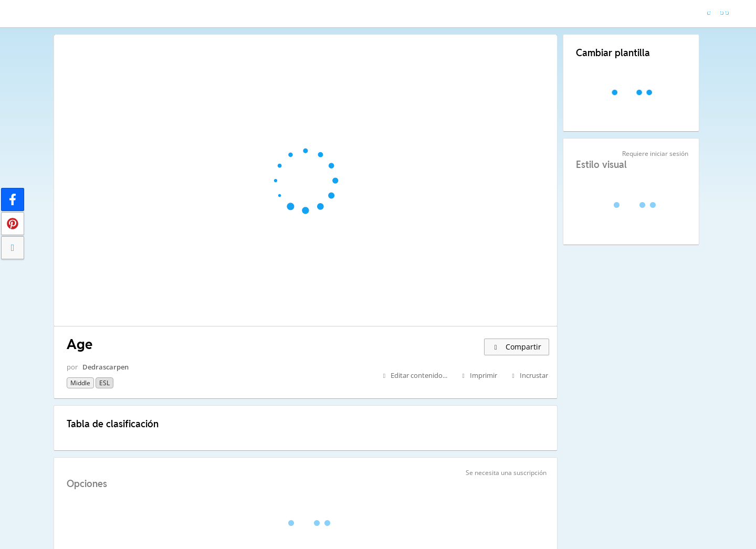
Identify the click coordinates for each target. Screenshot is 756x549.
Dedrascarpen (106, 367)
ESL (104, 383)
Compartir (517, 347)
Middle (80, 383)
